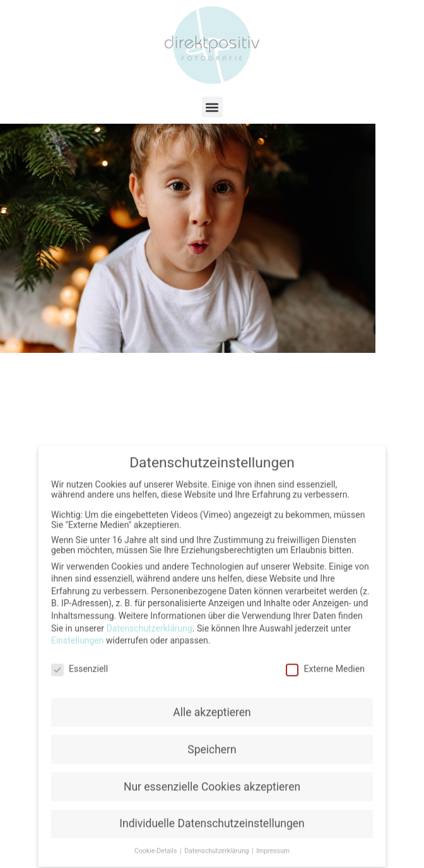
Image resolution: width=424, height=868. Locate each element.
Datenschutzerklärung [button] (217, 844)
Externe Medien (325, 661)
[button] (212, 107)
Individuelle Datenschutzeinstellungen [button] (212, 816)
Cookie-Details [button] (156, 844)
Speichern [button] (212, 742)
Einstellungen (78, 633)
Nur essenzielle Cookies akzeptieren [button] (212, 779)
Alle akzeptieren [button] (212, 705)
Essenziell (79, 661)
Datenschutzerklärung (150, 621)
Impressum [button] (273, 844)
